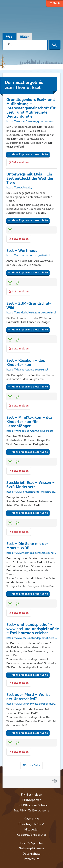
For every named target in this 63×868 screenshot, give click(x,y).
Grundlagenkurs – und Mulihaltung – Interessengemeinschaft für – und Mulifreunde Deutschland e (31, 108)
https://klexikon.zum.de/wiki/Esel (27, 370)
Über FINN (32, 819)
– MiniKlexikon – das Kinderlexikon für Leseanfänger (29, 422)
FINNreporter (32, 800)
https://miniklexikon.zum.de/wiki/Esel (30, 431)
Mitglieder (32, 830)
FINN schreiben (32, 795)
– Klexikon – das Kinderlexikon (26, 363)
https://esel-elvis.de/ (19, 188)
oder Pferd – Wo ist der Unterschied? (28, 697)
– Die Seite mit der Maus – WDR (27, 546)
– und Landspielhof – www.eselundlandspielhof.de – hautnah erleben (33, 629)
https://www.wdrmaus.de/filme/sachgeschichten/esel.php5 (32, 553)
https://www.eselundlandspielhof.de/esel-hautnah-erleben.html (32, 638)
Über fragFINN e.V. (32, 824)
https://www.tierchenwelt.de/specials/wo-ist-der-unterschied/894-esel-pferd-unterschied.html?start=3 (32, 704)
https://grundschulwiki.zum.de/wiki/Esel (31, 313)
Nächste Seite (32, 765)
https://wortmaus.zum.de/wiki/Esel (28, 256)
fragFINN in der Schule (32, 805)
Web (9, 37)
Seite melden (19, 162)
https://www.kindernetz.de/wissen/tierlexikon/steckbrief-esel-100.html (32, 492)
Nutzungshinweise (32, 848)
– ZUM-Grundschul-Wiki (29, 306)
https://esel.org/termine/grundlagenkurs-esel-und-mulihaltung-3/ (32, 122)
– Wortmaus (22, 251)
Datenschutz (32, 854)
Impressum (32, 859)
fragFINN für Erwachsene (32, 811)
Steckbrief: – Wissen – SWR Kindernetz (30, 485)
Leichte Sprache (32, 843)
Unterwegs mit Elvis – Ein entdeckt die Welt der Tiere (30, 179)
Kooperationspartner (32, 835)
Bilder (24, 37)
